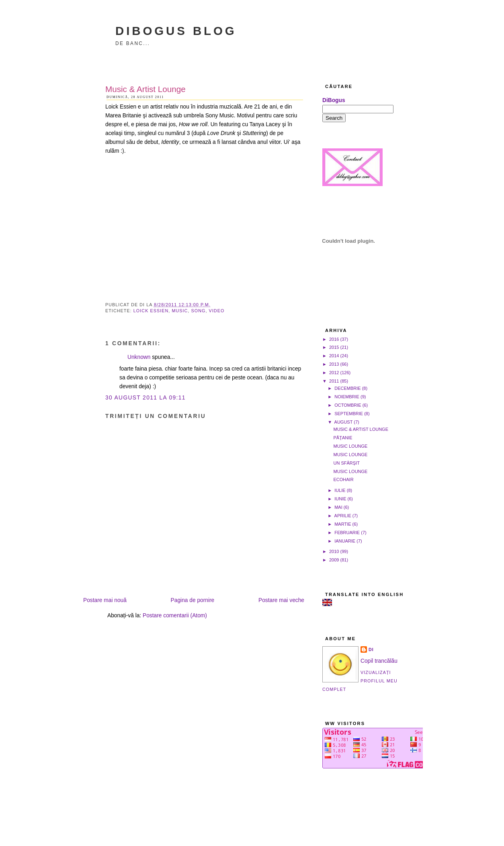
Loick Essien (151, 311)
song (198, 311)
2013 (334, 364)
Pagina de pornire (193, 600)
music (180, 311)
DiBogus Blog (176, 31)
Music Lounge (350, 446)
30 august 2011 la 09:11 (145, 398)
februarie (347, 533)
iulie (340, 490)
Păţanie (343, 438)
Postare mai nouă (105, 600)
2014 (334, 356)
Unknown (139, 357)
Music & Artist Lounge (145, 89)
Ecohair (343, 479)
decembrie (347, 388)
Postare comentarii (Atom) (175, 616)
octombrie (348, 405)
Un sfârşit (346, 463)
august (344, 422)
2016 (334, 339)
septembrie (349, 414)
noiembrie (347, 397)
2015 (334, 347)
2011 (334, 381)
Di (371, 649)
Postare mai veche (281, 600)
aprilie (343, 516)
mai (338, 507)
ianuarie (345, 541)
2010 (334, 551)
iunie (340, 499)
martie (343, 524)
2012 (334, 373)
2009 (334, 560)
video (217, 311)
